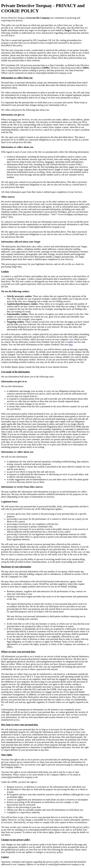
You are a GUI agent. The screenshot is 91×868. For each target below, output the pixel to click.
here (71, 345)
